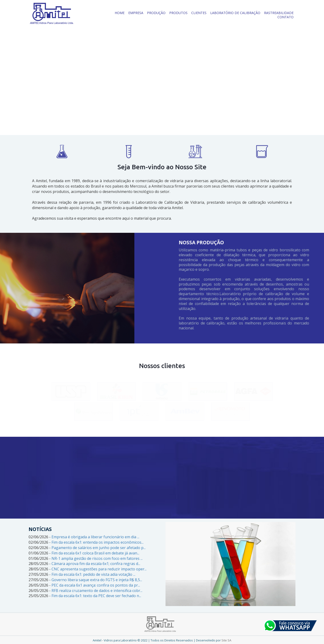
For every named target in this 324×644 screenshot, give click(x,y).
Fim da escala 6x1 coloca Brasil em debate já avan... (95, 553)
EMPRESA (136, 13)
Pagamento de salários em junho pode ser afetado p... (99, 548)
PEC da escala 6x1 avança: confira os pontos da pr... (96, 585)
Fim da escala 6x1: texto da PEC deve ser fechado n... (96, 596)
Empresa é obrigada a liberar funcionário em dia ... (95, 537)
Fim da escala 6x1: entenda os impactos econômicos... (98, 542)
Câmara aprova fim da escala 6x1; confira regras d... (96, 564)
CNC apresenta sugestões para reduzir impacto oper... (99, 569)
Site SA (226, 640)
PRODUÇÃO (156, 13)
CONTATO (285, 17)
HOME (120, 13)
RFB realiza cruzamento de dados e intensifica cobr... (97, 591)
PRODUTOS (178, 13)
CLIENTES (199, 13)
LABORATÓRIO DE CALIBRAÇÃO (235, 13)
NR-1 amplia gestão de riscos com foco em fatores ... (97, 558)
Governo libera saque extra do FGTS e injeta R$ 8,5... (97, 580)
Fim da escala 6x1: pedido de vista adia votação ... (93, 574)
